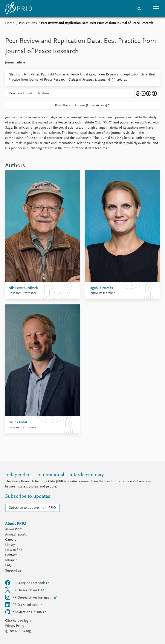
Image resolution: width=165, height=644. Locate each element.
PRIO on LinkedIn (22, 605)
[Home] (18, 9)
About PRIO (14, 530)
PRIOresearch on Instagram (29, 597)
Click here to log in (19, 621)
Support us (13, 571)
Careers (11, 540)
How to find (14, 550)
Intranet (11, 560)
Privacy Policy (15, 626)
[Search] (139, 9)
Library (10, 545)
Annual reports (16, 535)
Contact (11, 555)
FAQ (8, 566)
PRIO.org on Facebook (25, 583)
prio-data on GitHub (24, 612)
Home (10, 23)
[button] (156, 9)
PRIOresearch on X (23, 590)
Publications (28, 23)
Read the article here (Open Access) (81, 105)
